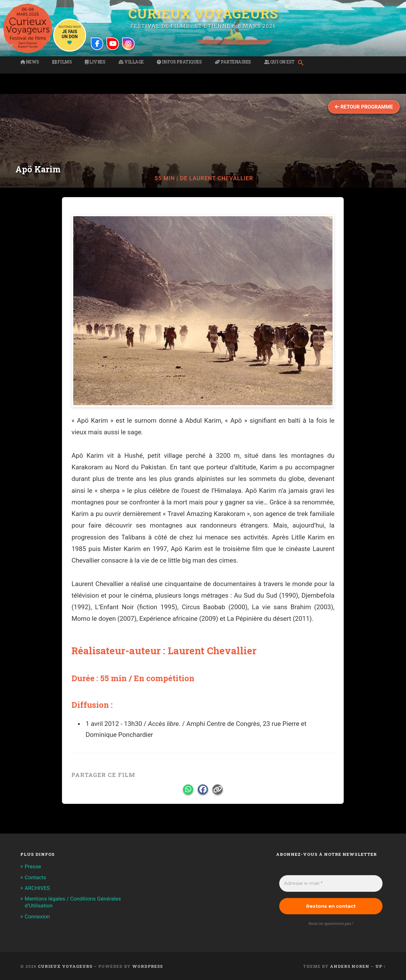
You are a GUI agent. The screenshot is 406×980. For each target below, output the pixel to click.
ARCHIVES (37, 888)
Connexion (37, 916)
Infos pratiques (179, 62)
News (30, 62)
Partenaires (233, 62)
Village (131, 62)
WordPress (147, 966)
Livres (95, 62)
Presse (33, 866)
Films (62, 62)
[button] (302, 63)
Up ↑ (380, 966)
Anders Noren (350, 966)
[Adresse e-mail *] (331, 883)
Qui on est (279, 62)
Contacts (36, 877)
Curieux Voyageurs (203, 13)
